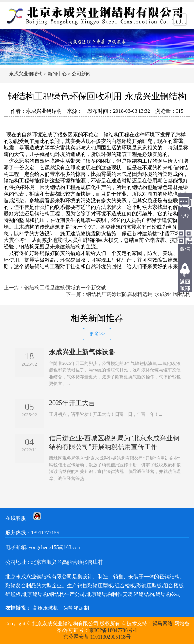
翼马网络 (163, 624)
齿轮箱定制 (76, 608)
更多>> (97, 334)
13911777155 (45, 533)
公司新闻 (81, 74)
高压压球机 (45, 608)
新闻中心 (57, 74)
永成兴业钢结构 (26, 74)
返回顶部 (185, 285)
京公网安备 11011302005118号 (97, 637)
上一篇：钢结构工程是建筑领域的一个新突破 (55, 288)
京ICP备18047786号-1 (113, 630)
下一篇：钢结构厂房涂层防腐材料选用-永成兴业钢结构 (128, 294)
